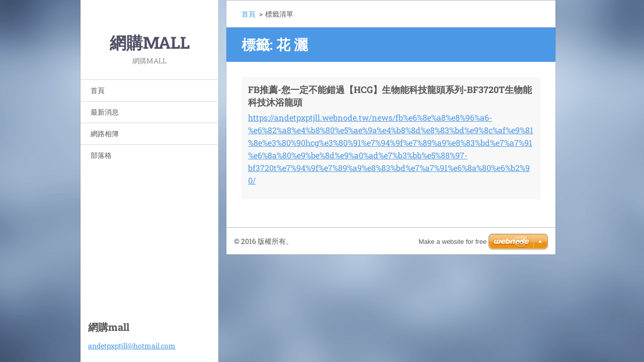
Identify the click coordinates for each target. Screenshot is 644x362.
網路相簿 (105, 133)
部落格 (101, 155)
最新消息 (105, 112)
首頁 (98, 90)
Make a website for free (453, 242)
